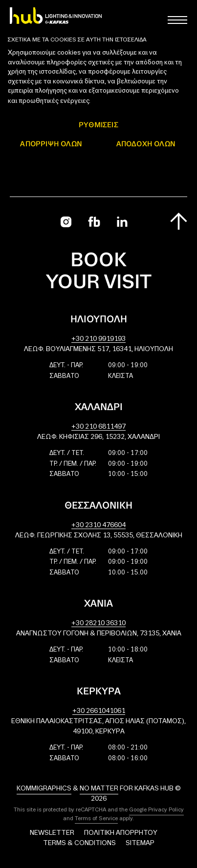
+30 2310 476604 (98, 525)
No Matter (99, 789)
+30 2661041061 (99, 711)
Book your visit (99, 272)
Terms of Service (96, 819)
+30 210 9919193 (98, 339)
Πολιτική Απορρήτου (121, 833)
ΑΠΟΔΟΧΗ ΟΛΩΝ (146, 144)
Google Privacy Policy (156, 810)
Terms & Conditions (79, 843)
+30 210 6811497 (98, 427)
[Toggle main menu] (177, 20)
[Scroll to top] (179, 221)
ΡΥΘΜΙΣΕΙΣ (98, 125)
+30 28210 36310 (98, 623)
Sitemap (140, 843)
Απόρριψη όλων (51, 144)
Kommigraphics (44, 789)
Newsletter (52, 833)
